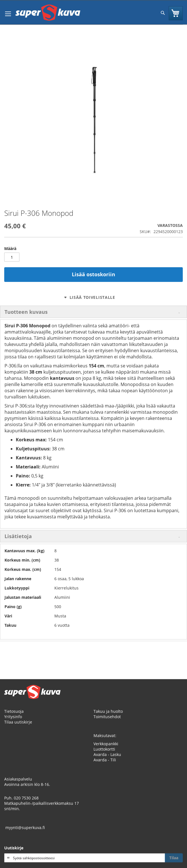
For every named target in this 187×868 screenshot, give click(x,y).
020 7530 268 (26, 798)
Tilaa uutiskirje (18, 722)
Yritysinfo (13, 717)
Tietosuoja (14, 711)
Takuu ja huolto (108, 711)
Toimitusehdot (107, 717)
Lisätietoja (18, 536)
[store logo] (48, 13)
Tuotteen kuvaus (26, 312)
